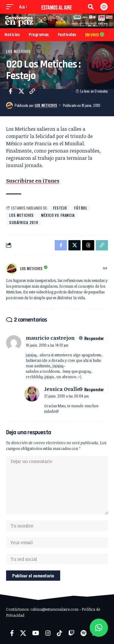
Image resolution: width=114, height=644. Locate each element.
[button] (11, 7)
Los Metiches (18, 51)
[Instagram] (48, 633)
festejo (60, 208)
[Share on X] (21, 91)
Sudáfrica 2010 (24, 222)
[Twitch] (71, 633)
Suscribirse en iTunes (33, 181)
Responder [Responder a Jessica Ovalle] (94, 389)
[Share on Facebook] (10, 91)
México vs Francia (58, 215)
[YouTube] (36, 633)
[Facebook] (12, 633)
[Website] (105, 268)
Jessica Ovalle (62, 389)
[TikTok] (60, 633)
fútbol (81, 208)
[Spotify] (83, 633)
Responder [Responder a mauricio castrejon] (94, 338)
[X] (23, 633)
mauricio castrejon (50, 338)
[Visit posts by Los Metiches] (9, 105)
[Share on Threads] (88, 245)
